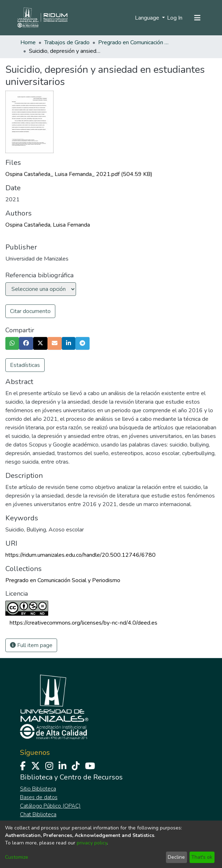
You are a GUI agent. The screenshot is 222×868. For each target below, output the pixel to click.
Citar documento (30, 311)
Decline (176, 857)
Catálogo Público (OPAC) (50, 806)
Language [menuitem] (148, 18)
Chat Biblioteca (38, 814)
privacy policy (92, 843)
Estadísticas (25, 365)
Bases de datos (39, 797)
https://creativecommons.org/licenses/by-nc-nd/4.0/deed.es (84, 623)
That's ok (202, 857)
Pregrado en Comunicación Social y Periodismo (134, 42)
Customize (17, 857)
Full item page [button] (31, 645)
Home (28, 42)
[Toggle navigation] (197, 18)
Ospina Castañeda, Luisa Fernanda (48, 225)
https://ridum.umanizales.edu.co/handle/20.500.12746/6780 (80, 555)
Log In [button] (175, 18)
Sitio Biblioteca (38, 789)
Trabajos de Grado (67, 42)
